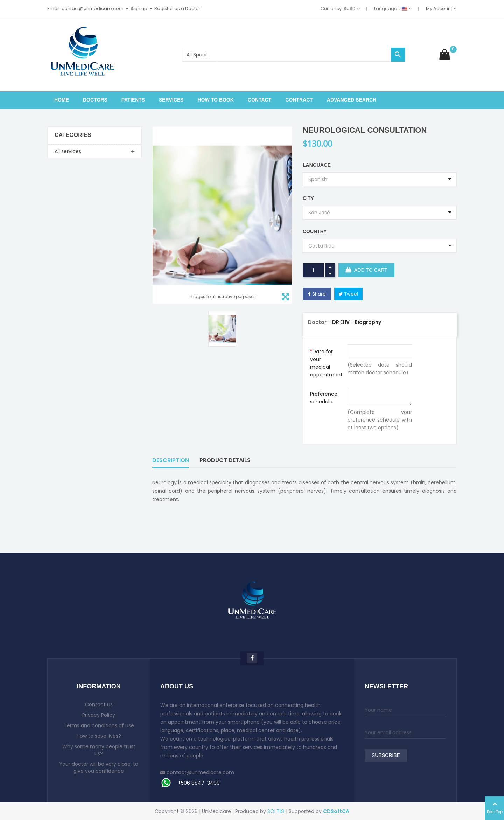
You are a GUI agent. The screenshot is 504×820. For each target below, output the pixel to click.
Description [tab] (171, 460)
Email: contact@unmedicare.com (85, 9)
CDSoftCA (336, 811)
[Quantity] (313, 270)
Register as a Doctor (177, 9)
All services (68, 151)
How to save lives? (99, 736)
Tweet (351, 294)
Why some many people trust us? (99, 750)
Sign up (139, 9)
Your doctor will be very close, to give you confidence (99, 767)
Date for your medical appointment (326, 363)
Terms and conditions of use (99, 725)
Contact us (99, 704)
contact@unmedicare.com (200, 772)
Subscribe (386, 756)
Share (319, 294)
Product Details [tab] (225, 460)
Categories (73, 135)
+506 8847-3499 (199, 783)
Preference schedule (324, 398)
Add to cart (366, 270)
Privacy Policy (99, 715)
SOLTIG (276, 811)
